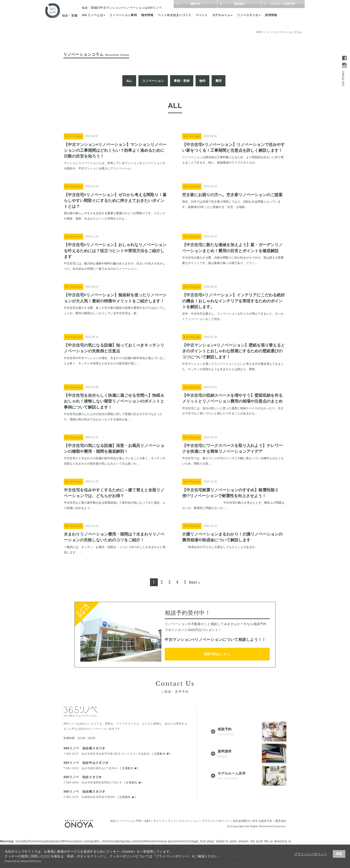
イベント (204, 15)
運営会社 (281, 821)
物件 (202, 81)
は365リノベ (124, 8)
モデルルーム (225, 15)
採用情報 (274, 15)
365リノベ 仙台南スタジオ (84, 791)
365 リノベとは (96, 15)
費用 (219, 81)
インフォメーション (186, 821)
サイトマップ (162, 821)
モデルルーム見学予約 (281, 4)
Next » (195, 582)
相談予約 (193, 4)
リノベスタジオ (251, 15)
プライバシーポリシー (311, 854)
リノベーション (153, 81)
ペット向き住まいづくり (177, 15)
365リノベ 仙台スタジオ (83, 777)
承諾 (339, 854)
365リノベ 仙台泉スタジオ (84, 748)
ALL (129, 81)
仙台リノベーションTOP (126, 821)
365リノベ (263, 32)
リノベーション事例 (126, 15)
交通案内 (160, 754)
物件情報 (150, 15)
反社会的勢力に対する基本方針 (253, 821)
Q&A (147, 821)
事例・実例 (182, 81)
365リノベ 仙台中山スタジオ (86, 763)
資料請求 (237, 4)
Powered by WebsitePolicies (23, 861)
